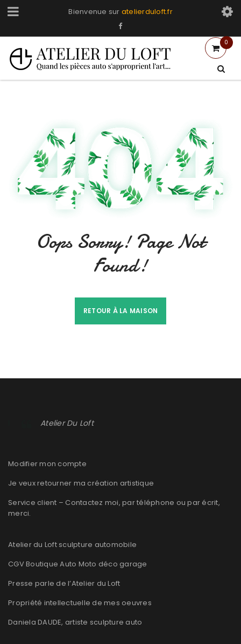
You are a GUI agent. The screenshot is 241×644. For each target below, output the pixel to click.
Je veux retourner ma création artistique (81, 483)
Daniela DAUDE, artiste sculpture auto (75, 622)
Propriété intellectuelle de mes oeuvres (80, 603)
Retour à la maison (121, 311)
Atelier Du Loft (67, 423)
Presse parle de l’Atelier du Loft (64, 583)
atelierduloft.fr (147, 12)
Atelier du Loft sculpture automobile (72, 545)
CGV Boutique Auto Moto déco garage (78, 564)
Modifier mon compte (47, 464)
